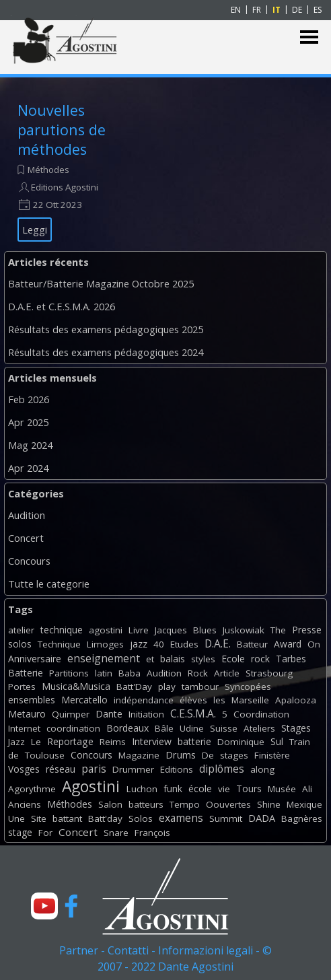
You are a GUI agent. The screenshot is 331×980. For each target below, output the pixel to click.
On (314, 644)
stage (20, 832)
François (152, 833)
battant (67, 818)
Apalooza (296, 700)
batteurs (146, 804)
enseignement (104, 658)
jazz (139, 644)
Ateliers (259, 728)
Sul (277, 741)
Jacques (171, 630)
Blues (205, 630)
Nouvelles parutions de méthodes (62, 130)
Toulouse (45, 755)
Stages (296, 728)
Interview (152, 741)
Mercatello (84, 700)
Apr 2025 (28, 422)
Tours (249, 789)
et (150, 659)
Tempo (185, 804)
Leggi (35, 230)
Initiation (146, 714)
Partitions (69, 673)
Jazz (16, 742)
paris (94, 769)
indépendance (144, 700)
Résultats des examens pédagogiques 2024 (106, 352)
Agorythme (32, 789)
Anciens (25, 804)
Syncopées (248, 687)
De (208, 755)
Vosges (24, 769)
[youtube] (44, 906)
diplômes (222, 769)
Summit (226, 818)
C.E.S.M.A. (193, 713)
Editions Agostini (65, 187)
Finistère (272, 755)
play (167, 687)
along (262, 769)
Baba (130, 673)
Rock (198, 673)
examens (181, 818)
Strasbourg (269, 673)
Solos (141, 818)
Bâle (164, 728)
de (13, 755)
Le (36, 742)
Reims (113, 742)
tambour (200, 687)
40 (159, 644)
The (278, 630)
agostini (106, 630)
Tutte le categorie (49, 584)
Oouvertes (228, 804)
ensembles (32, 700)
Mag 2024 (30, 445)
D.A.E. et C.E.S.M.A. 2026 (62, 306)
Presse (307, 630)
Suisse (224, 728)
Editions (177, 769)
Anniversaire (35, 659)
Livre (139, 630)
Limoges (105, 644)
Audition (27, 515)
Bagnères (302, 818)
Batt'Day (134, 687)
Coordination (261, 714)
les (219, 700)
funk (173, 789)
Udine (192, 728)
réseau (61, 769)
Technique (59, 644)
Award (288, 644)
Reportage (70, 741)
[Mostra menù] (309, 37)
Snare (116, 833)
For (45, 833)
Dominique (241, 742)
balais (173, 659)
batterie (194, 741)
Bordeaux (127, 728)
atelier (21, 630)
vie (224, 789)
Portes (22, 687)
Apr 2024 (28, 468)
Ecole (233, 659)
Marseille (250, 700)
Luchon (142, 789)
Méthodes (48, 170)
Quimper (71, 714)
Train (300, 742)
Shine (269, 804)
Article (227, 673)
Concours (29, 561)
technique (62, 630)
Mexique (304, 804)
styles (203, 659)
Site (39, 818)
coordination (73, 728)
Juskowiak (244, 630)
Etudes (184, 644)
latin (104, 673)
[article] (85, 171)
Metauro (27, 714)
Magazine (139, 755)
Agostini (91, 786)
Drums (181, 755)
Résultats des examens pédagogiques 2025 (106, 329)
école (200, 789)
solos (20, 644)
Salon (110, 804)
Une (16, 818)
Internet (24, 728)
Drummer (133, 769)
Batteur (252, 644)
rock (260, 659)
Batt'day (105, 818)
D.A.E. (218, 643)
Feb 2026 (29, 399)
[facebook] (71, 906)
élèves (193, 700)
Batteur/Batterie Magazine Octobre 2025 (101, 283)
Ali (307, 789)
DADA (262, 818)
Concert (26, 538)
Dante (109, 714)
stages (234, 755)
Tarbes (291, 659)
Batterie (26, 673)
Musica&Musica (76, 686)
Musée (282, 789)
